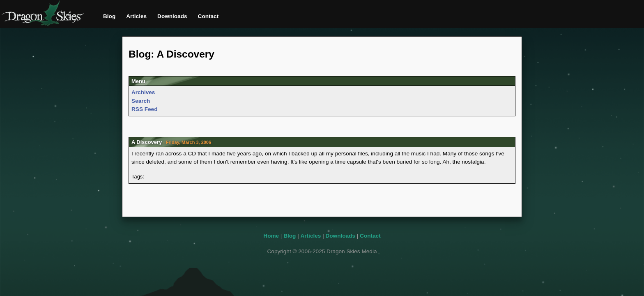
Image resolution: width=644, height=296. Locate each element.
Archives (143, 92)
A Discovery (147, 142)
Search (141, 101)
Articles (136, 16)
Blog (109, 16)
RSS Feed (144, 109)
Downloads (172, 16)
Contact (208, 16)
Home (271, 236)
